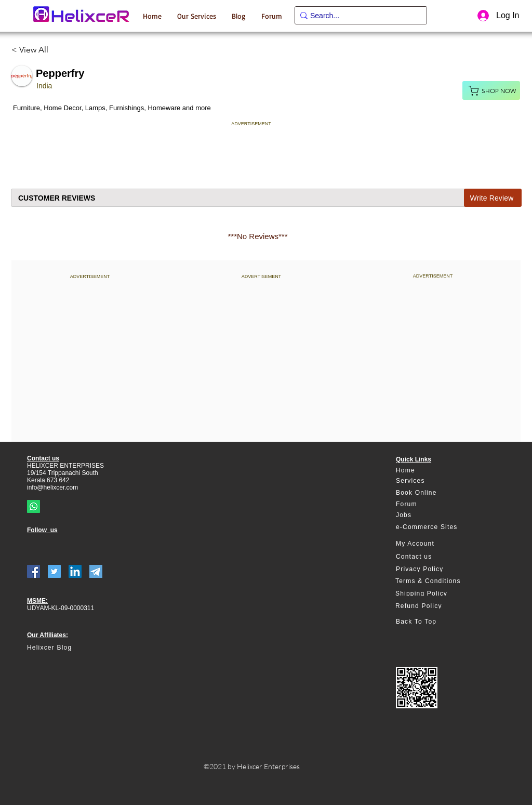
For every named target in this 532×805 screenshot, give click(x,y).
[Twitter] (54, 571)
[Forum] (434, 504)
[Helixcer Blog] (71, 648)
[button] (197, 16)
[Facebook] (34, 571)
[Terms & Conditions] (433, 581)
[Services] (434, 481)
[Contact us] (434, 557)
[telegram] (96, 571)
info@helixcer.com (52, 487)
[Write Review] (493, 198)
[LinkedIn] (75, 571)
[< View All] (34, 50)
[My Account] (434, 544)
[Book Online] (434, 493)
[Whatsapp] (34, 506)
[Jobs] (434, 515)
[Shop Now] (491, 90)
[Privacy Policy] (434, 569)
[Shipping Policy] (433, 593)
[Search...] (357, 16)
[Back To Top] (434, 622)
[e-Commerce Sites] (434, 527)
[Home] (434, 471)
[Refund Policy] (433, 606)
